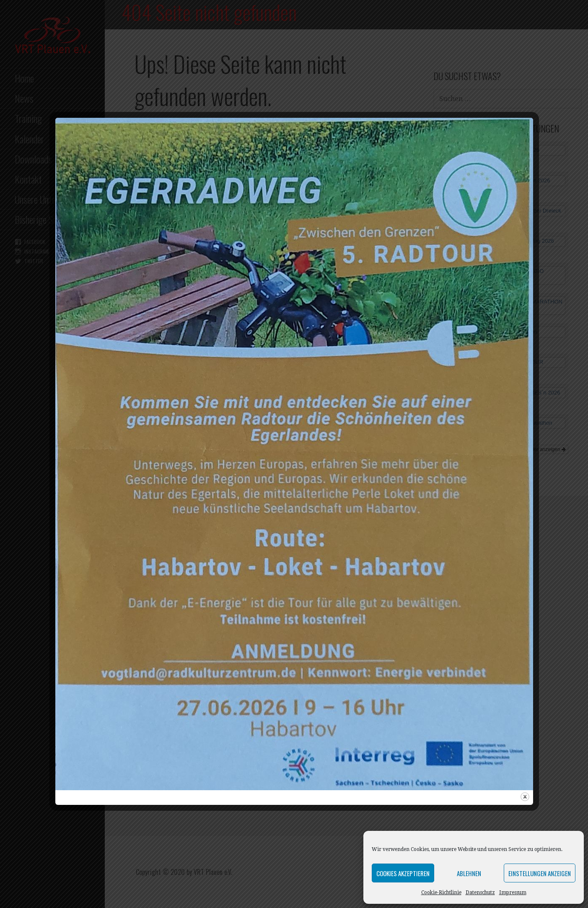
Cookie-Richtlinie (441, 892)
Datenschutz (480, 892)
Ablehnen (469, 873)
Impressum (513, 892)
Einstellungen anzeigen (540, 873)
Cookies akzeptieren (403, 873)
